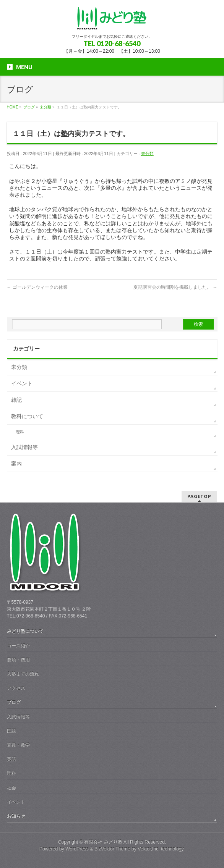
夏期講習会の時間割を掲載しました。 (175, 287)
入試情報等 (24, 447)
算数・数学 (18, 745)
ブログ (14, 702)
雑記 (16, 400)
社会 (11, 788)
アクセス (16, 688)
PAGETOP (199, 496)
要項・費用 (18, 660)
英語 (11, 759)
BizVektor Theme (112, 849)
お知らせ (16, 816)
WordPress (77, 849)
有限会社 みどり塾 (103, 842)
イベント (22, 383)
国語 (11, 731)
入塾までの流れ (23, 674)
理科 (20, 432)
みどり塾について (25, 631)
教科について (27, 416)
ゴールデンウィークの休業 (37, 287)
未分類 (147, 154)
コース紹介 (18, 646)
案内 (16, 464)
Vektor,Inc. (149, 849)
